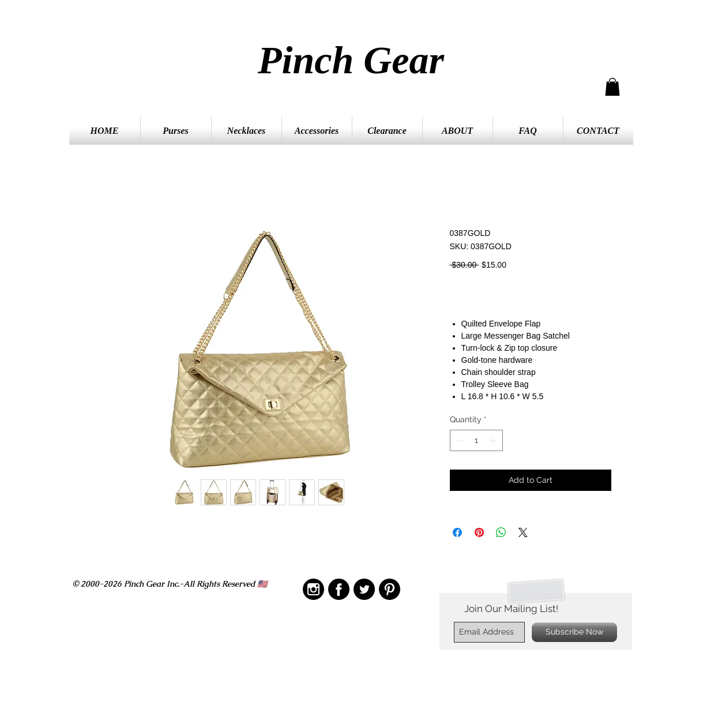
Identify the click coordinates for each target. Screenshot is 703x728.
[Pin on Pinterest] (479, 532)
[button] (612, 87)
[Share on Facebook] (457, 532)
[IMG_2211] (364, 589)
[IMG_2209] (390, 589)
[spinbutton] (476, 440)
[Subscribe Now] (574, 632)
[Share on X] (523, 532)
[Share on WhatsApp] (501, 532)
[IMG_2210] (313, 589)
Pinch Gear (351, 60)
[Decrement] (459, 440)
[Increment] (494, 440)
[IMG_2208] (339, 589)
